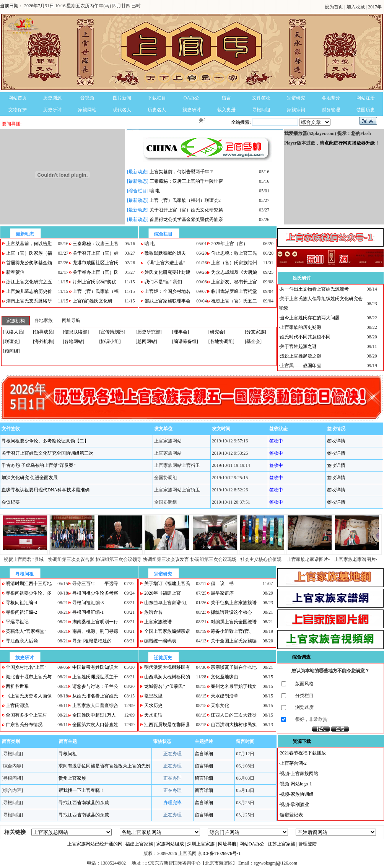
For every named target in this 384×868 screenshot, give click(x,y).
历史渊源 (52, 98)
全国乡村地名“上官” (26, 667)
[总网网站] (146, 341)
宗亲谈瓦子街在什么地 (234, 667)
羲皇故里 (153, 696)
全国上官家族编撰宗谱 (167, 631)
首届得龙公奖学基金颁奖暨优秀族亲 (186, 219)
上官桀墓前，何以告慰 (29, 244)
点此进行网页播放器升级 (350, 143)
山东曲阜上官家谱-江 (166, 603)
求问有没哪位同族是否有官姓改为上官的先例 (104, 766)
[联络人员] (14, 332)
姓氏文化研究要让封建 (168, 272)
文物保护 (18, 110)
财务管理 (331, 110)
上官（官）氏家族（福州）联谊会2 (185, 200)
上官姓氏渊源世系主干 (95, 677)
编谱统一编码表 (160, 641)
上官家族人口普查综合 (95, 705)
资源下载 (302, 741)
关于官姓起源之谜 (298, 346)
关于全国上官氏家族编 (234, 641)
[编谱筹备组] (185, 341)
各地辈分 (331, 98)
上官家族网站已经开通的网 (95, 844)
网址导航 (227, 844)
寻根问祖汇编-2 (21, 612)
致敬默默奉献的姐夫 (165, 253)
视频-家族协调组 (297, 794)
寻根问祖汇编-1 (88, 612)
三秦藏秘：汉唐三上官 (96, 244)
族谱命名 (153, 612)
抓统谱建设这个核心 (231, 612)
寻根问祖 (261, 110)
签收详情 (336, 441)
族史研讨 (192, 110)
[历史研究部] (149, 332)
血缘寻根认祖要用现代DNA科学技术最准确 (46, 490)
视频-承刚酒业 (295, 805)
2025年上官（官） (229, 244)
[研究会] (217, 332)
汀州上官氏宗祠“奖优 (94, 282)
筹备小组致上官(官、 (232, 631)
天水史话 (153, 715)
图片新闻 (122, 98)
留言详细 (204, 754)
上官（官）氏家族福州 (234, 263)
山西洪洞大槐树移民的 (167, 677)
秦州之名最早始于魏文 (234, 686)
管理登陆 (308, 844)
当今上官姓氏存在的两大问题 (310, 318)
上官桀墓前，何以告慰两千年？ (182, 172)
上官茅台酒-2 (293, 763)
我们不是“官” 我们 (163, 282)
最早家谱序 (222, 593)
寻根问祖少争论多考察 (95, 593)
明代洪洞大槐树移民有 (167, 667)
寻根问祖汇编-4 (21, 603)
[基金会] (253, 341)
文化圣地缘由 (225, 677)
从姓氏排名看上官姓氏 (95, 696)
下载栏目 (157, 98)
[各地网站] (73, 341)
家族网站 (87, 110)
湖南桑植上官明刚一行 (95, 622)
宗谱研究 (296, 98)
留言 (226, 98)
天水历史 (153, 705)
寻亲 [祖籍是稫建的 (92, 641)
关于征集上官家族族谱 (234, 603)
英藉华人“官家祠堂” (26, 631)
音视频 (87, 98)
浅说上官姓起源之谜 (301, 356)
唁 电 (155, 191)
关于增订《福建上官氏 (167, 584)
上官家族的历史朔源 (301, 327)
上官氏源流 (17, 705)
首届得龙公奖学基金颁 (29, 263)
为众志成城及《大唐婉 (234, 272)
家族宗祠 (296, 110)
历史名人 (157, 110)
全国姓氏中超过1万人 (94, 715)
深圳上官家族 (201, 844)
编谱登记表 (291, 815)
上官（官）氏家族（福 (29, 253)
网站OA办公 (252, 844)
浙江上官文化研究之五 (29, 282)
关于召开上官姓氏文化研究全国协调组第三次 (47, 453)
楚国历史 (366, 110)
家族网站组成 (170, 844)
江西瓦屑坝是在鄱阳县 (167, 725)
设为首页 (334, 7)
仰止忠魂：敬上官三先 (234, 253)
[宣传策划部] (112, 332)
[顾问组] (11, 351)
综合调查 (301, 657)
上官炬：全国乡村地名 (168, 291)
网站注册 (366, 98)
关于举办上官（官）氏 (96, 272)
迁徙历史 (163, 658)
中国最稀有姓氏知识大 (95, 667)
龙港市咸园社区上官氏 (96, 263)
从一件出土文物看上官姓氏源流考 (314, 289)
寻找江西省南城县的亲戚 (84, 803)
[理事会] (181, 332)
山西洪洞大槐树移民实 (234, 725)
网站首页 (18, 98)
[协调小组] (110, 341)
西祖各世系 (17, 686)
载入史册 (226, 110)
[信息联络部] (76, 332)
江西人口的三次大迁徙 (234, 715)
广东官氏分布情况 (24, 725)
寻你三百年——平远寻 (95, 584)
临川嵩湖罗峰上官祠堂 (234, 291)
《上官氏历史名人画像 (29, 696)
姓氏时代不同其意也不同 (305, 337)
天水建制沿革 (225, 696)
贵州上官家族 (72, 778)
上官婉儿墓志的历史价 (29, 291)
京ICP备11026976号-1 (219, 853)
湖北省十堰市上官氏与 (29, 677)
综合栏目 (163, 234)
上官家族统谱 (158, 622)
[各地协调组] (221, 341)
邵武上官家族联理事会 (168, 301)
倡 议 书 (222, 584)
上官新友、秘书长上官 (234, 282)
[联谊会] (11, 341)
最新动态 (25, 234)
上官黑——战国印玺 (301, 366)
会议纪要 (11, 502)
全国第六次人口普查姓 (95, 725)
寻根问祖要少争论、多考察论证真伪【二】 (45, 441)
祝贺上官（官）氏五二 (234, 301)
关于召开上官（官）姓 (96, 253)
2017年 (375, 7)
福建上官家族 (139, 844)
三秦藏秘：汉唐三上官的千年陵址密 (186, 181)
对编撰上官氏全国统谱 (234, 622)
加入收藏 (356, 7)
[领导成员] (44, 332)
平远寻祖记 (17, 622)
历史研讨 (52, 110)
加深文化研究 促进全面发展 (30, 478)
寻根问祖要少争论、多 (29, 593)
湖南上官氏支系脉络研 (29, 301)
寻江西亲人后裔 (22, 641)
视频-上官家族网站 (299, 774)
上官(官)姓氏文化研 (93, 301)
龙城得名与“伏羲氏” (165, 686)
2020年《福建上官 (163, 593)
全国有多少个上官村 (26, 715)
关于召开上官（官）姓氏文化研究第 (186, 210)
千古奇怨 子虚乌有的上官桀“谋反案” (39, 465)
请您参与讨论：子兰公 (95, 686)
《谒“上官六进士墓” (165, 263)
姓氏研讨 (302, 278)
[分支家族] (255, 332)
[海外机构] (44, 341)
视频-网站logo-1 (296, 784)
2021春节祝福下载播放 (303, 753)
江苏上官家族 (281, 844)
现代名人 (122, 110)
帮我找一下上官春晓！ (81, 790)
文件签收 (261, 98)
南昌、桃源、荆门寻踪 (95, 631)
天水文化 (220, 705)
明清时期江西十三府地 (29, 584)
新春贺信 (15, 272)
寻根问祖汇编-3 (88, 603)
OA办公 (191, 98)
